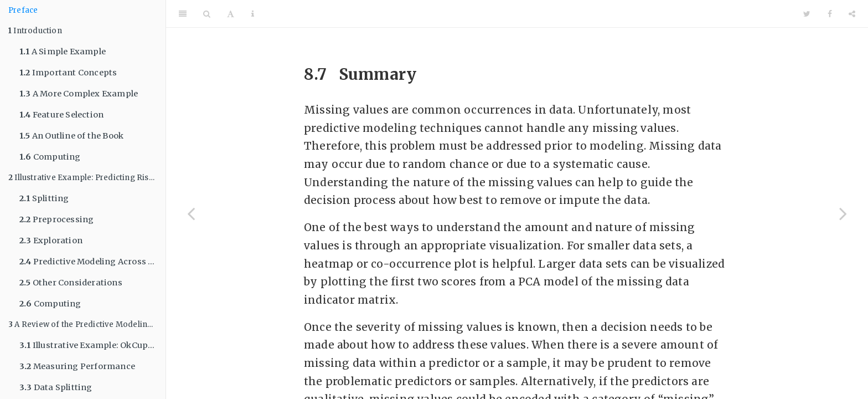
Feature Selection (61, 115)
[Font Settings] (231, 14)
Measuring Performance (77, 366)
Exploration (51, 241)
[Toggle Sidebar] (183, 14)
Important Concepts (68, 73)
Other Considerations (71, 283)
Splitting (44, 198)
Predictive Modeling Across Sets (92, 262)
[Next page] (843, 213)
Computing (50, 157)
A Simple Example (63, 52)
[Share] (852, 14)
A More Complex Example (79, 94)
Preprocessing (56, 219)
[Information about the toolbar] (253, 14)
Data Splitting (56, 387)
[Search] (207, 14)
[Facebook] (830, 14)
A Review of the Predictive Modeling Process (87, 324)
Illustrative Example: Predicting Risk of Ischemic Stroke (87, 178)
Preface (23, 10)
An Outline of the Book (71, 136)
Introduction (35, 31)
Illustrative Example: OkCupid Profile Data (92, 345)
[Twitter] (807, 14)
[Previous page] (191, 213)
